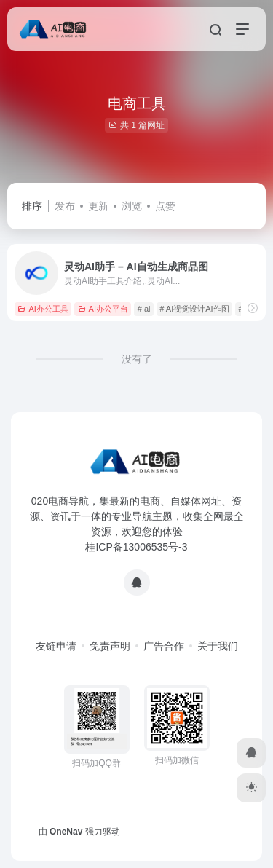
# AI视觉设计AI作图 (194, 309)
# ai (144, 309)
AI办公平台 (103, 309)
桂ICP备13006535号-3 (136, 547)
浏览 (132, 206)
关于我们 (218, 646)
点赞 (165, 206)
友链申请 (56, 646)
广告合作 (164, 646)
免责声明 (110, 646)
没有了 (137, 359)
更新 (98, 206)
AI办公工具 (43, 309)
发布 (65, 206)
